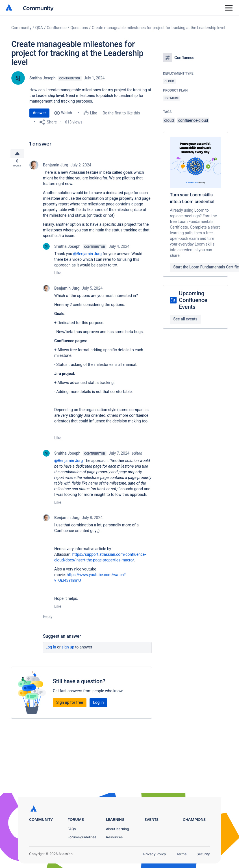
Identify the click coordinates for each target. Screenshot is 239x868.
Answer (39, 113)
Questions (79, 28)
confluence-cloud (193, 120)
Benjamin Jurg (56, 167)
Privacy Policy (155, 854)
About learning (117, 829)
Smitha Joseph (43, 78)
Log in (51, 649)
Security (203, 854)
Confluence (57, 28)
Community (38, 8)
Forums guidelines (82, 837)
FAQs (72, 829)
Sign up (68, 649)
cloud (169, 120)
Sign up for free (70, 705)
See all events (185, 319)
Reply (48, 619)
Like (58, 275)
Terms (181, 854)
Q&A (39, 28)
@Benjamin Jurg (87, 256)
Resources (114, 837)
